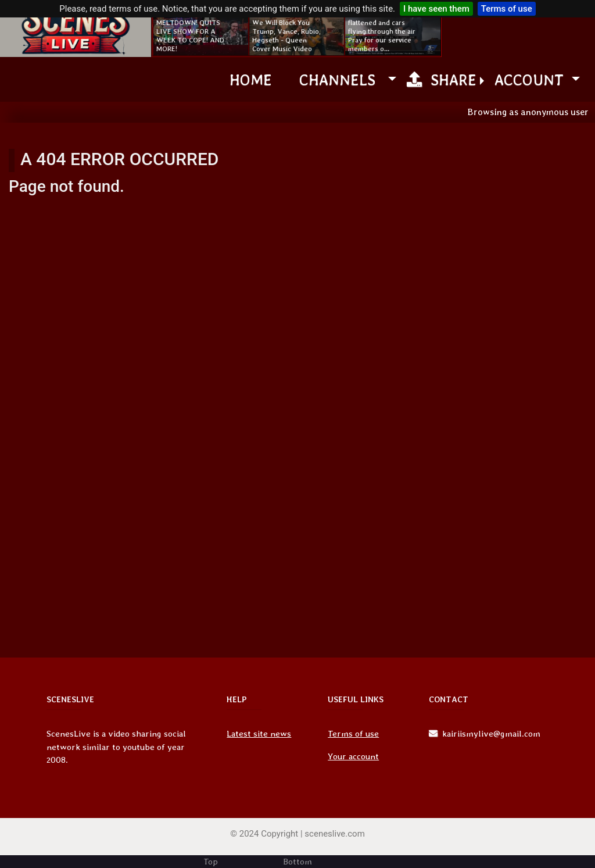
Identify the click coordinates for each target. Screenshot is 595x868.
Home (251, 79)
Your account (353, 756)
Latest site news (259, 734)
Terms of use (507, 9)
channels (342, 79)
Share (442, 79)
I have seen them (436, 9)
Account (531, 79)
